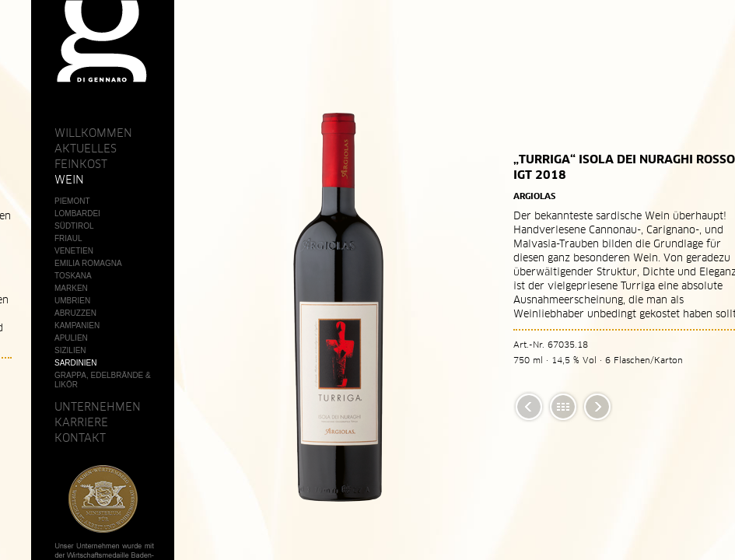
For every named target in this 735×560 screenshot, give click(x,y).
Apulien (71, 338)
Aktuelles (86, 149)
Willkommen (93, 133)
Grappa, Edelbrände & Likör (103, 380)
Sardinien (75, 363)
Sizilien (70, 350)
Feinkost (81, 164)
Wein (69, 180)
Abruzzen (75, 313)
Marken (71, 288)
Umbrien (72, 301)
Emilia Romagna (88, 263)
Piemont (72, 201)
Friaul (68, 238)
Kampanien (77, 325)
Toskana (73, 276)
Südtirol (74, 226)
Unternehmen (98, 407)
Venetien (74, 251)
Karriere (81, 422)
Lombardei (77, 213)
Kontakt (80, 438)
